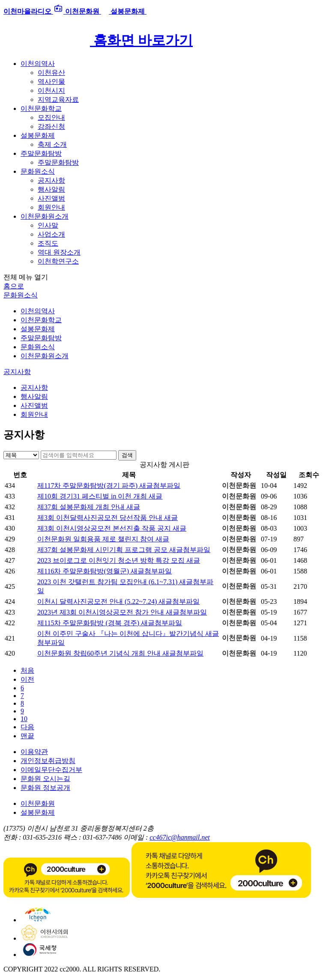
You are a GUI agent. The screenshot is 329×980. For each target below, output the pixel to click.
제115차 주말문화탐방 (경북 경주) (110, 623)
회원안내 (51, 207)
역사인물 (51, 82)
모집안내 (51, 117)
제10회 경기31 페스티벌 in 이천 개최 (100, 496)
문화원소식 (38, 171)
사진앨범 (51, 198)
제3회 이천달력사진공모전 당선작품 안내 (108, 518)
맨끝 (27, 736)
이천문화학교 (41, 108)
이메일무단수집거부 (51, 770)
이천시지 (51, 91)
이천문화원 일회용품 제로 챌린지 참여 (103, 539)
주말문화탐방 (41, 153)
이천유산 (51, 73)
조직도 (48, 243)
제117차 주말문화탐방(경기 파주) (109, 486)
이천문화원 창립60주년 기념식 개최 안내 (120, 653)
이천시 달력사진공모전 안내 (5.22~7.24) (118, 601)
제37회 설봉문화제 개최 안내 (89, 507)
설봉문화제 (38, 135)
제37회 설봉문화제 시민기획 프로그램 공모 (124, 550)
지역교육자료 (58, 99)
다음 (27, 727)
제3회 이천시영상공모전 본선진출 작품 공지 (112, 528)
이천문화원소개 (45, 216)
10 (24, 719)
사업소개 (51, 234)
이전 (27, 679)
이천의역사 (38, 64)
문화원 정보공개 (45, 788)
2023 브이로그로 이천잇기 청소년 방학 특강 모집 (119, 560)
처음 (27, 670)
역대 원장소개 (59, 252)
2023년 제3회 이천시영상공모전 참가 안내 (122, 612)
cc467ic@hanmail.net (179, 837)
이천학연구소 (58, 261)
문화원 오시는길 (45, 779)
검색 (127, 455)
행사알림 (51, 189)
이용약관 (34, 752)
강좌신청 (51, 126)
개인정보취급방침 (48, 761)
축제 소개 (52, 144)
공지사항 (51, 180)
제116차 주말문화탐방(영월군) (105, 571)
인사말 (48, 225)
